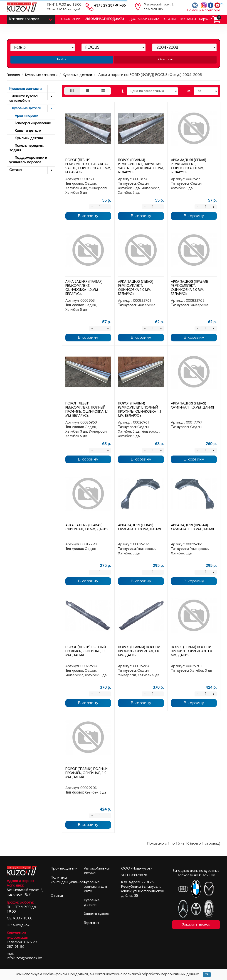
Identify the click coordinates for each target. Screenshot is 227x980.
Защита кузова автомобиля (32, 98)
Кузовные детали (77, 75)
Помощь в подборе (204, 10)
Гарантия (91, 923)
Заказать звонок (196, 925)
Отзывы (170, 19)
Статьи (57, 896)
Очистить (165, 60)
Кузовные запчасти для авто (95, 887)
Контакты (188, 19)
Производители (64, 869)
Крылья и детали (26, 138)
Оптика (32, 170)
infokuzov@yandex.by (24, 958)
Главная (13, 75)
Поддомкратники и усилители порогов (28, 160)
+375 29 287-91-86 (110, 6)
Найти (62, 60)
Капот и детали (25, 131)
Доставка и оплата (144, 19)
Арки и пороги (24, 116)
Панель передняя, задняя (27, 148)
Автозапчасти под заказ (105, 19)
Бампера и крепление (30, 123)
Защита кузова (97, 914)
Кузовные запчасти (41, 75)
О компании (71, 19)
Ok (207, 975)
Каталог (31, 18)
